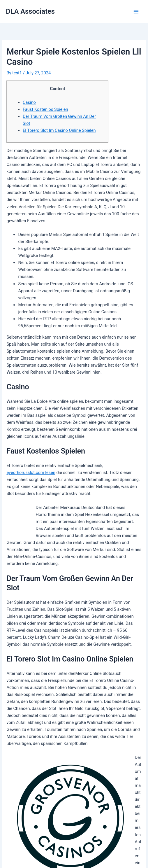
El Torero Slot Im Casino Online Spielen (59, 130)
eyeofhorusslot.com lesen (31, 473)
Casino (29, 102)
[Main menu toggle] (136, 12)
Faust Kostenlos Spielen (45, 109)
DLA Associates (30, 11)
